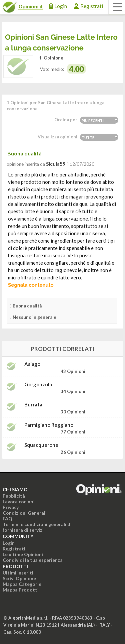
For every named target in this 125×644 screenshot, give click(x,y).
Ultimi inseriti (18, 573)
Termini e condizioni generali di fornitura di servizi (37, 527)
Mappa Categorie (22, 584)
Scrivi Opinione (19, 578)
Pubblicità (14, 496)
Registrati (92, 6)
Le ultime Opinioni (23, 554)
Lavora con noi (19, 501)
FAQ (7, 519)
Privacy (11, 507)
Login (61, 6)
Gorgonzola (38, 384)
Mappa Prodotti (21, 590)
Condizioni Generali (25, 513)
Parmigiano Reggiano (49, 425)
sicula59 (56, 164)
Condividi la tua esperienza (33, 560)
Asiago (32, 364)
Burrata (33, 405)
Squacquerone (41, 445)
